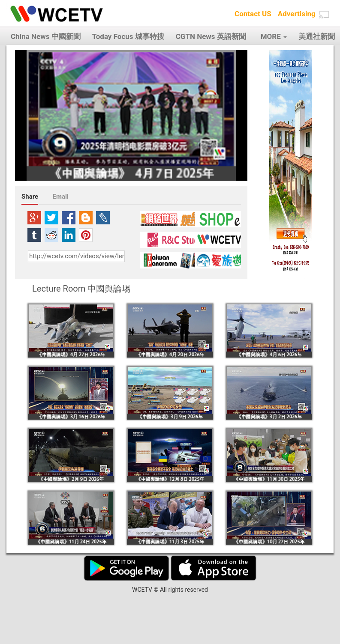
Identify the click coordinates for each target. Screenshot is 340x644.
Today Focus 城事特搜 (128, 36)
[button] (324, 15)
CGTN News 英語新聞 (211, 36)
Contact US (253, 14)
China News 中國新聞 (46, 36)
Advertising (297, 14)
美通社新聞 (317, 36)
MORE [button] (274, 36)
